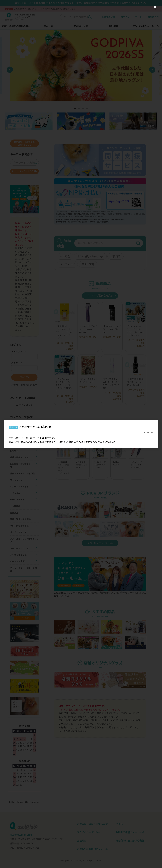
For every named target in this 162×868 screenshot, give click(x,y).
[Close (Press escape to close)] (155, 7)
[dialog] (81, 434)
